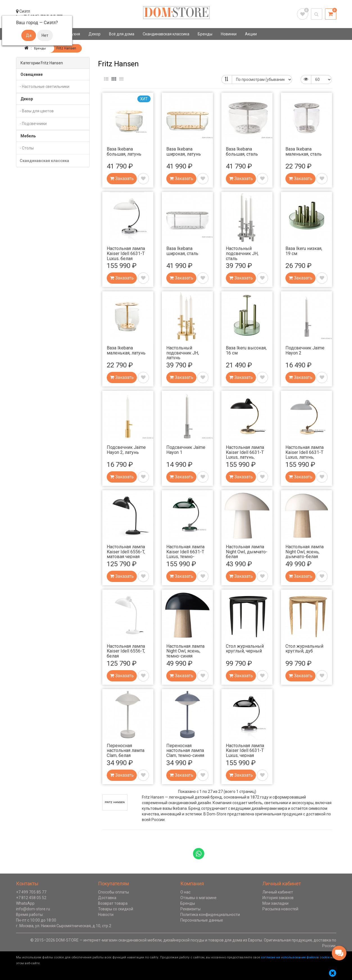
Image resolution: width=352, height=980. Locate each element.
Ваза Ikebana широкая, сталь (182, 251)
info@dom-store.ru (33, 909)
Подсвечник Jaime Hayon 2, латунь (126, 450)
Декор (95, 34)
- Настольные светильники (45, 86)
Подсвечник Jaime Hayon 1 (186, 450)
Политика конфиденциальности (210, 914)
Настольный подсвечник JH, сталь (242, 253)
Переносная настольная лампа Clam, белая (126, 750)
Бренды (205, 34)
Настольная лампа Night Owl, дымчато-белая (247, 551)
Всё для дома (122, 34)
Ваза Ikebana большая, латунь (124, 151)
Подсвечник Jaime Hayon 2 (305, 350)
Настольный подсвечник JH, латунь (183, 353)
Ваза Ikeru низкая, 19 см (304, 251)
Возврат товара (113, 903)
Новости (106, 914)
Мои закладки (275, 903)
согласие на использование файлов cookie (295, 957)
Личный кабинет (278, 892)
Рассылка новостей (280, 909)
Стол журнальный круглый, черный (245, 648)
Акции (251, 34)
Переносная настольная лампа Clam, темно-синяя (185, 750)
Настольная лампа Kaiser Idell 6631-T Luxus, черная (245, 750)
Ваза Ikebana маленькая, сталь (304, 151)
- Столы (27, 148)
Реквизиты (190, 909)
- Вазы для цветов (37, 111)
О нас (185, 892)
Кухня (75, 34)
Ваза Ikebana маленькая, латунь (126, 350)
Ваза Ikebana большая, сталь (242, 151)
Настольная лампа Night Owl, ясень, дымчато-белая (305, 551)
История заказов (278, 897)
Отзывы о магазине (198, 897)
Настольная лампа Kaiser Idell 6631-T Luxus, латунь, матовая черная (245, 454)
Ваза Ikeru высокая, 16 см (246, 350)
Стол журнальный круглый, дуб (304, 648)
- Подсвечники (33, 123)
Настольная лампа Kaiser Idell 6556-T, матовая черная (126, 551)
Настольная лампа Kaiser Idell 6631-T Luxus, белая (126, 253)
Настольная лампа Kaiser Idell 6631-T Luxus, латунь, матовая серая (305, 454)
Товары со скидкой (116, 909)
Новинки (229, 34)
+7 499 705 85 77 (31, 892)
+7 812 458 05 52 (31, 897)
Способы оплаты (113, 892)
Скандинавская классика (166, 34)
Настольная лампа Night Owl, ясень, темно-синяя (185, 651)
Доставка (107, 897)
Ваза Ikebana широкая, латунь (184, 151)
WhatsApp (25, 903)
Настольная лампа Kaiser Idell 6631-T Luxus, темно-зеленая (185, 554)
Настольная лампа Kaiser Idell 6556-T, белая (126, 651)
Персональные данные (202, 920)
